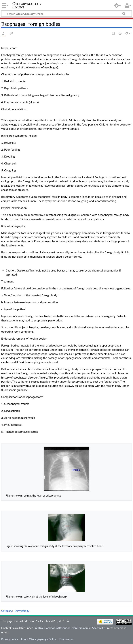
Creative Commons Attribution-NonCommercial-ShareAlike (69, 628)
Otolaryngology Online (27, 5)
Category (7, 611)
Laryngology (22, 611)
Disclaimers (66, 639)
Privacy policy (10, 639)
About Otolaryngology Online (39, 639)
